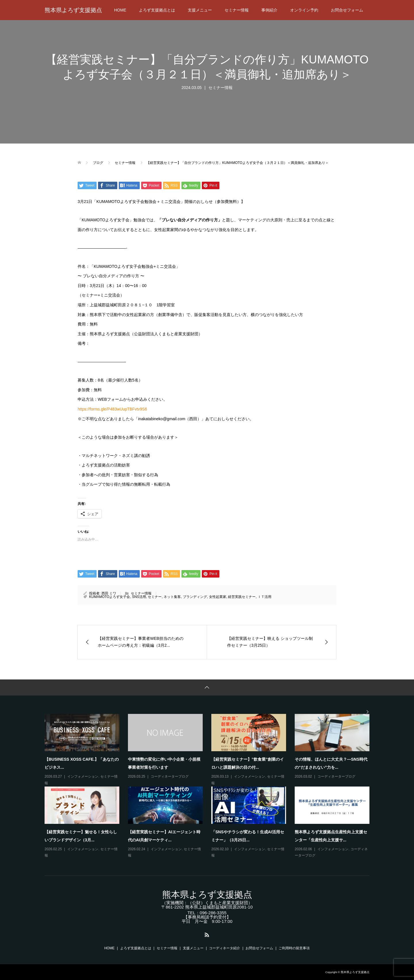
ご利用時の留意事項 (294, 948)
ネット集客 (172, 597)
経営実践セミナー (242, 597)
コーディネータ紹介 (225, 948)
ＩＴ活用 (264, 597)
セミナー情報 (237, 10)
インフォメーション (83, 776)
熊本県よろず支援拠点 (73, 10)
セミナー (155, 597)
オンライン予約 (304, 10)
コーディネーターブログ (170, 776)
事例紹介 (269, 10)
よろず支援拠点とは (157, 10)
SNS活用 (139, 597)
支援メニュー (200, 10)
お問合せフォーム (347, 10)
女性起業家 (218, 597)
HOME (120, 10)
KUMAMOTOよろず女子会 (110, 597)
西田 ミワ (109, 593)
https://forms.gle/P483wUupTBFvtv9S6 (112, 409)
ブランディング (195, 597)
